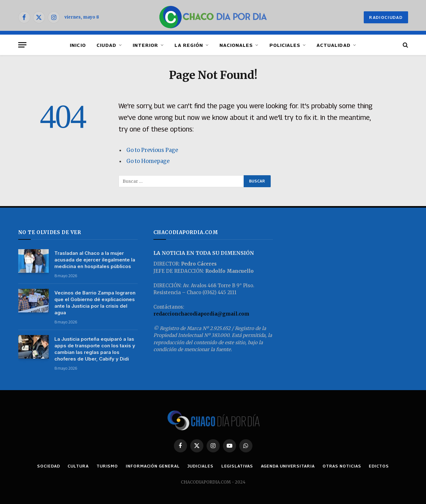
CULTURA (78, 466)
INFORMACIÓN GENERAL (153, 466)
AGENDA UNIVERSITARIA (288, 466)
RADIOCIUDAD (386, 17)
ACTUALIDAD (334, 45)
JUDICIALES (200, 466)
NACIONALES (236, 45)
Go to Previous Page (152, 150)
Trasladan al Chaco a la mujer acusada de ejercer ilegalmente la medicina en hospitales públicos (95, 260)
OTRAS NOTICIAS (342, 466)
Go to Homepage (148, 161)
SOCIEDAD (48, 466)
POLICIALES (285, 45)
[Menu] (22, 45)
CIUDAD (106, 45)
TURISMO (107, 466)
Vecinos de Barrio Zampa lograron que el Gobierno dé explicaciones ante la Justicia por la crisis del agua (95, 303)
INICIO (78, 45)
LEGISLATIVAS (237, 466)
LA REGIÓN (189, 45)
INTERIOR (145, 45)
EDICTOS (379, 466)
